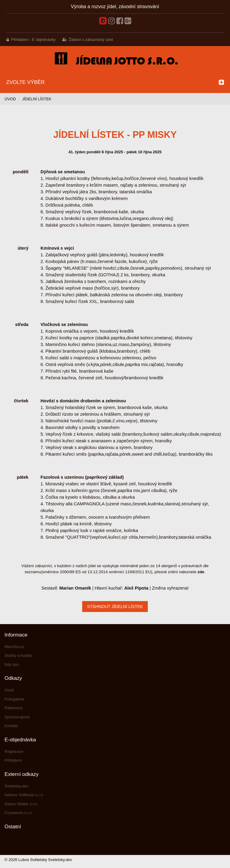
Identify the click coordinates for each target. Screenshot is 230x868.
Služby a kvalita (18, 655)
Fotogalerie (14, 699)
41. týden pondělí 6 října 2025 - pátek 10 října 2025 (115, 152)
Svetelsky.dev (16, 786)
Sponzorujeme (17, 717)
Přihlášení (13, 760)
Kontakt (11, 726)
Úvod (10, 99)
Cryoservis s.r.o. (19, 813)
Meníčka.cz (15, 647)
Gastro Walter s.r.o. (21, 804)
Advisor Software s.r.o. (24, 795)
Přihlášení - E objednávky (33, 40)
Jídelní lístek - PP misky (115, 135)
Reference (14, 708)
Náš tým (12, 665)
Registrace (14, 752)
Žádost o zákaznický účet (91, 40)
